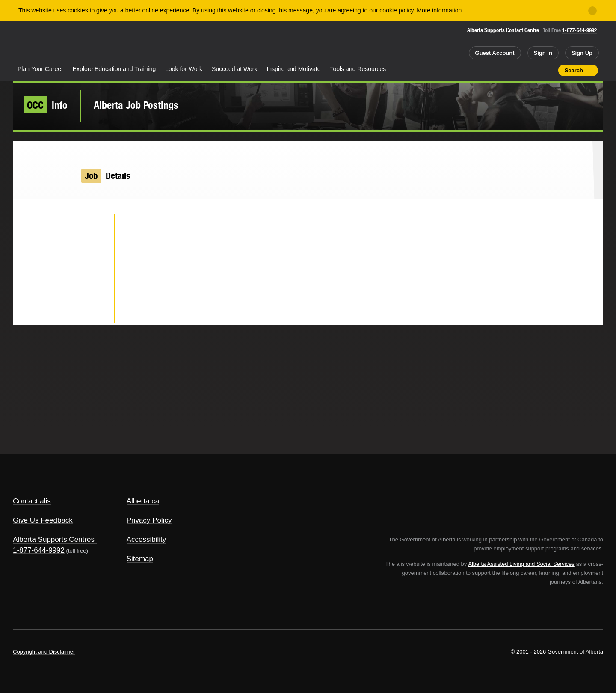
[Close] (592, 11)
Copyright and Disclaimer (44, 652)
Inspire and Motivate (293, 69)
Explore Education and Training (114, 69)
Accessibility (147, 540)
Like (533, 70)
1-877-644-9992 (579, 30)
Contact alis (32, 501)
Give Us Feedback (43, 520)
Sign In (543, 53)
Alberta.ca (143, 501)
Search (574, 70)
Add (518, 70)
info (46, 105)
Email (94, 311)
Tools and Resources (358, 69)
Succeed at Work (234, 69)
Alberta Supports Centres (54, 540)
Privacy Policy (149, 520)
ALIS (105, 42)
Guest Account (495, 53)
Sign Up (582, 53)
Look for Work (184, 69)
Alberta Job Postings (136, 105)
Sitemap (140, 559)
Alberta (47, 43)
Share (503, 70)
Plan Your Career (40, 69)
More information (439, 10)
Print (549, 70)
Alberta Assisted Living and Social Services (521, 564)
